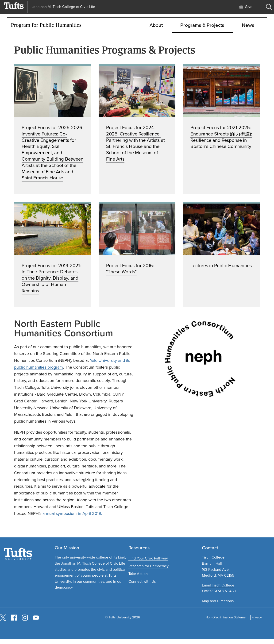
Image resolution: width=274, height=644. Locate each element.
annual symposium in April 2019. (72, 513)
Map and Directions (218, 601)
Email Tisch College (218, 585)
